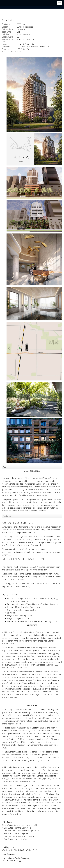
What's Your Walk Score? (12, 861)
